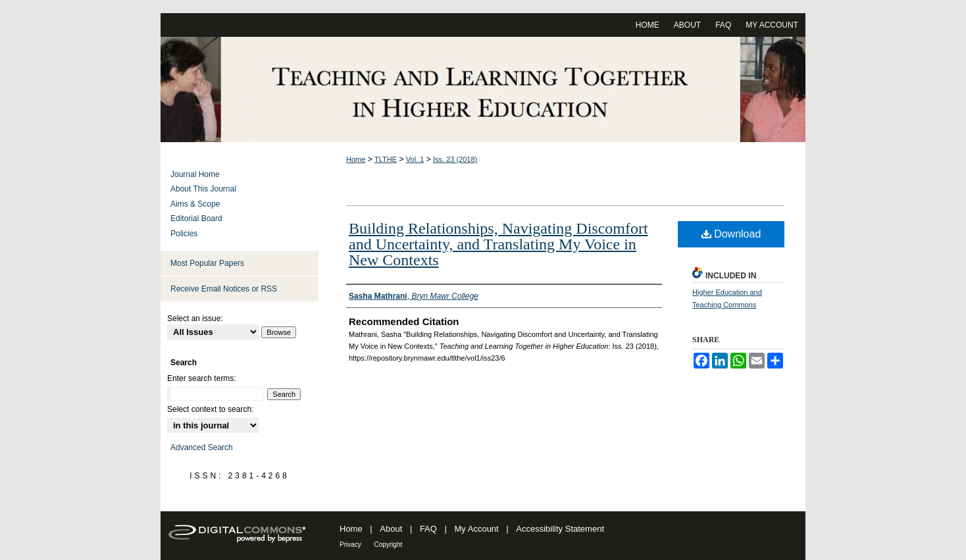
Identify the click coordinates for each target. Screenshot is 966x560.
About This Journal (203, 189)
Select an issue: (195, 318)
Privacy (350, 545)
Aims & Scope (195, 204)
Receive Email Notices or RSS (224, 289)
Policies (184, 234)
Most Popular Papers (207, 263)
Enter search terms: (202, 378)
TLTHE (386, 159)
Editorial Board (196, 218)
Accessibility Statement (560, 529)
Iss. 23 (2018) (455, 159)
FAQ (428, 529)
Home (356, 159)
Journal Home (195, 174)
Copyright (388, 545)
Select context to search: (210, 409)
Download (731, 234)
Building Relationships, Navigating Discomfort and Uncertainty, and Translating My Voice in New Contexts (498, 244)
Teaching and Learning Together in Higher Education (483, 89)
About (391, 529)
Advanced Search (202, 447)
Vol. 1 (415, 159)
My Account (477, 529)
